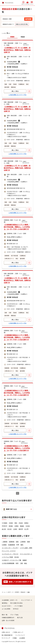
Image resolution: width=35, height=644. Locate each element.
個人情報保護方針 (7, 635)
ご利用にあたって (18, 632)
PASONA (8, 3)
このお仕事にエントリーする (17, 95)
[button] (23, 3)
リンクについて (20, 635)
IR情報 (15, 638)
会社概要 (22, 638)
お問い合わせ (6, 632)
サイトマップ (6, 638)
